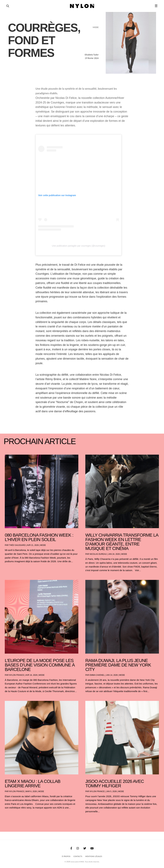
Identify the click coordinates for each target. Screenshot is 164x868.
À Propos (66, 856)
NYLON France (17, 675)
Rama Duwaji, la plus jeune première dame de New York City (118, 665)
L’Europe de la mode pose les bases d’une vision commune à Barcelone (40, 665)
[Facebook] (71, 848)
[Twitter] (85, 848)
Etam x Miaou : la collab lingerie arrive (32, 784)
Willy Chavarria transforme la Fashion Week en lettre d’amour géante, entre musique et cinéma (122, 542)
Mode (43, 545)
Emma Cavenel (97, 675)
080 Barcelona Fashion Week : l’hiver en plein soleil (39, 537)
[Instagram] (78, 848)
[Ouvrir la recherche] (8, 6)
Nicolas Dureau (98, 554)
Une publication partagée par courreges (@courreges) (79, 246)
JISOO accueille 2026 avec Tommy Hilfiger (115, 784)
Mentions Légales (94, 856)
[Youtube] (92, 848)
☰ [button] (156, 6)
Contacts (78, 856)
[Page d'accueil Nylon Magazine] (82, 6)
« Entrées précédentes (11, 820)
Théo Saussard (17, 545)
